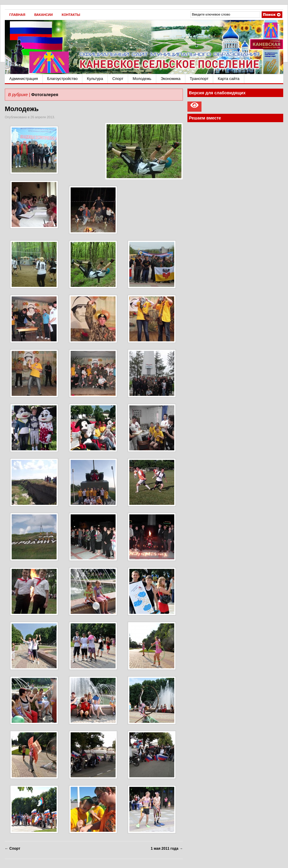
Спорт (118, 79)
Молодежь (142, 79)
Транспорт (199, 79)
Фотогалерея (45, 95)
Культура (95, 79)
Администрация (24, 79)
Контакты (71, 15)
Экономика (171, 79)
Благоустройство (63, 79)
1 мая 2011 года (167, 849)
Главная (17, 15)
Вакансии (43, 15)
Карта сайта (228, 79)
